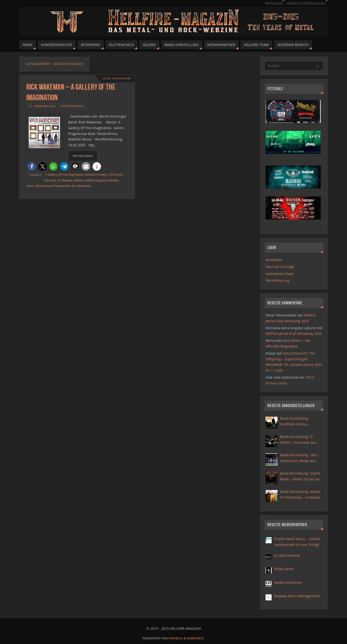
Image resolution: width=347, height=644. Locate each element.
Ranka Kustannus (288, 582)
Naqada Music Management (297, 596)
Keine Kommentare (117, 78)
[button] (32, 166)
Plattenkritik (62, 186)
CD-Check (116, 174)
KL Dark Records (287, 555)
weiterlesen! (83, 156)
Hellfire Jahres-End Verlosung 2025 (294, 333)
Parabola (176, 638)
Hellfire (78, 180)
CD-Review (64, 180)
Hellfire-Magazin (96, 180)
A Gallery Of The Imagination (65, 174)
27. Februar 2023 (42, 106)
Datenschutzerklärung (306, 3)
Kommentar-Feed (280, 274)
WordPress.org (277, 280)
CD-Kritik (50, 180)
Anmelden (274, 260)
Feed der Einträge (280, 267)
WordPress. (196, 638)
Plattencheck (72, 106)
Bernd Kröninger (97, 174)
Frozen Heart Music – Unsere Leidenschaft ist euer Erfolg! (297, 542)
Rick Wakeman (81, 186)
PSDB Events (284, 569)
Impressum (274, 3)
